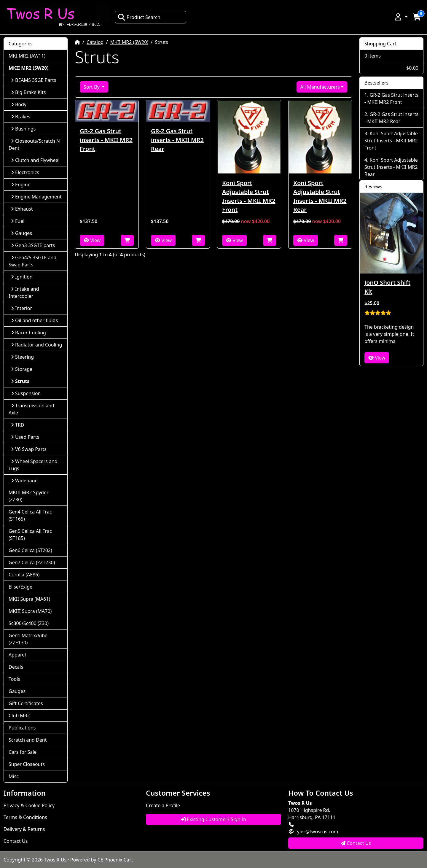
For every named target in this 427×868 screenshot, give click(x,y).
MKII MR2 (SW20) (129, 42)
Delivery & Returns (24, 829)
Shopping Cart (380, 44)
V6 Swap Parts (29, 449)
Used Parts (25, 437)
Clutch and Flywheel (35, 160)
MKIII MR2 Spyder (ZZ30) (29, 496)
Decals (16, 667)
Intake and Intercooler (24, 292)
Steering (22, 357)
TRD (18, 425)
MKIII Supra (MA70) (30, 611)
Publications (22, 728)
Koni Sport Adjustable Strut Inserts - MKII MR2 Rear (320, 196)
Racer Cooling (28, 333)
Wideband (24, 481)
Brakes (21, 117)
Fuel (18, 221)
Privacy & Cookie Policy (29, 805)
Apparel (17, 655)
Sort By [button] (92, 87)
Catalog (95, 42)
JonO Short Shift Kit (387, 287)
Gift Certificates (26, 703)
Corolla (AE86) (24, 575)
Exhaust (22, 209)
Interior (21, 308)
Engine (21, 185)
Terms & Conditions (25, 817)
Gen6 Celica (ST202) (30, 550)
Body (19, 104)
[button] (401, 17)
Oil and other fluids (34, 320)
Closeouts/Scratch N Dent (34, 144)
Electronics (25, 172)
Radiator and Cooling (36, 345)
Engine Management (36, 197)
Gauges (21, 233)
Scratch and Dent (28, 740)
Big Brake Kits (28, 92)
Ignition (22, 277)
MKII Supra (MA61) (29, 599)
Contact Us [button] (356, 843)
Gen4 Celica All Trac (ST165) (30, 515)
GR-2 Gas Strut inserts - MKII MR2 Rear (177, 140)
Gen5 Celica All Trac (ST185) (30, 535)
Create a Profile (163, 805)
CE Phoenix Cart (115, 860)
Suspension (26, 393)
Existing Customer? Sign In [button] (213, 819)
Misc (14, 776)
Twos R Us (55, 860)
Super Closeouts (27, 764)
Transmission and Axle (31, 409)
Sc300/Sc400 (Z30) (29, 623)
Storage (22, 369)
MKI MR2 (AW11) (27, 56)
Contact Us (16, 841)
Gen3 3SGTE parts (33, 245)
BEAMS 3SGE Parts (34, 80)
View (92, 240)
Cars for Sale (23, 752)
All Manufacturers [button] (320, 87)
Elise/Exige (20, 587)
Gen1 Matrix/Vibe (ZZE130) (28, 639)
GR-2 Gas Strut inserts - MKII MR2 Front (106, 140)
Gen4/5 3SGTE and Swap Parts (32, 261)
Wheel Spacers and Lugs (33, 465)
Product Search (139, 17)
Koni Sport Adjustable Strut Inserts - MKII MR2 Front (249, 196)
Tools (14, 679)
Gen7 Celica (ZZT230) (32, 562)
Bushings (23, 129)
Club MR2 (19, 716)
